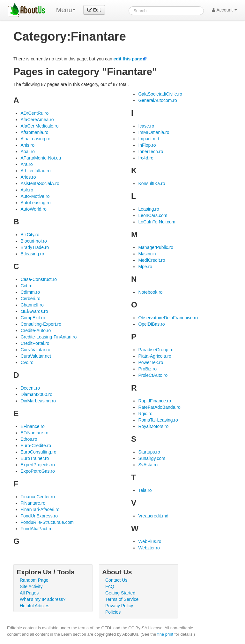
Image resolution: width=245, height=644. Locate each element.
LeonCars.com (153, 215)
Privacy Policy (119, 606)
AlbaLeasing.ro (35, 139)
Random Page (34, 580)
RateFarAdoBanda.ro (159, 407)
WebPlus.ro (150, 541)
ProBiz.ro (147, 369)
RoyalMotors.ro (153, 426)
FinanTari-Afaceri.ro (40, 509)
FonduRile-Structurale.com (47, 522)
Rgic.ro (145, 414)
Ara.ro (26, 164)
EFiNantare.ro (34, 433)
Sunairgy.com (152, 458)
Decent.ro (30, 388)
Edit (94, 10)
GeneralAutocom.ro (157, 100)
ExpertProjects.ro (37, 465)
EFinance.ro (32, 426)
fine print (165, 634)
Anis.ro (27, 145)
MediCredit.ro (152, 260)
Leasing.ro (148, 209)
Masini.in (147, 254)
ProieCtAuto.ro (153, 375)
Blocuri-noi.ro (33, 241)
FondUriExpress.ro (39, 516)
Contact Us (116, 580)
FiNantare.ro (33, 503)
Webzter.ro (149, 548)
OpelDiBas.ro (151, 324)
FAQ (110, 586)
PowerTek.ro (151, 362)
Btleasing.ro (32, 254)
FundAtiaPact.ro (36, 529)
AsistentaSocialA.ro (40, 183)
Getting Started (120, 593)
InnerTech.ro (151, 151)
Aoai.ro (27, 151)
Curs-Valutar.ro (35, 350)
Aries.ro (28, 177)
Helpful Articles (35, 606)
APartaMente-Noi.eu (41, 158)
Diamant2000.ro (36, 394)
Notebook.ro (150, 292)
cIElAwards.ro (34, 311)
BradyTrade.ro (35, 247)
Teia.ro (145, 490)
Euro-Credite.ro (36, 446)
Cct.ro (26, 286)
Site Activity (31, 586)
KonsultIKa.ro (152, 183)
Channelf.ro (32, 305)
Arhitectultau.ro (35, 171)
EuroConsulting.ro (38, 452)
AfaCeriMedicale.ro (39, 126)
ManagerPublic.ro (156, 247)
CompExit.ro (33, 318)
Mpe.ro (145, 267)
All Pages (29, 593)
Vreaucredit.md (153, 516)
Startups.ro (149, 452)
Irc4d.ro (146, 158)
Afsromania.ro (34, 132)
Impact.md (148, 139)
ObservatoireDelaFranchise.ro (168, 318)
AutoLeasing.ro (35, 203)
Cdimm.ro (30, 292)
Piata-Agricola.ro (155, 356)
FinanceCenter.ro (37, 497)
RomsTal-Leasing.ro (158, 420)
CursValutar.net (36, 356)
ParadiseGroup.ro (156, 350)
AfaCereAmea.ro (37, 120)
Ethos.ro (29, 439)
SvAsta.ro (148, 465)
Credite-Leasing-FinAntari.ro (48, 337)
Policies (113, 612)
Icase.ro (146, 126)
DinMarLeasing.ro (38, 401)
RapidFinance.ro (155, 401)
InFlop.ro (147, 145)
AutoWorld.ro (33, 209)
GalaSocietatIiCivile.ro (160, 94)
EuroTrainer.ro (35, 458)
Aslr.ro (27, 190)
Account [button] (224, 10)
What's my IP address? (43, 599)
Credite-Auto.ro (36, 330)
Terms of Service (122, 599)
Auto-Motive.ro (35, 196)
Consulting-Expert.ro (41, 324)
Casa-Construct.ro (39, 279)
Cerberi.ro (30, 299)
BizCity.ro (30, 235)
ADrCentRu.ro (34, 113)
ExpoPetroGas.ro (37, 471)
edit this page (128, 59)
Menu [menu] (66, 10)
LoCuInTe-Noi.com (157, 222)
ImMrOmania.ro (154, 132)
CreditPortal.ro (35, 343)
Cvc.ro (27, 362)
